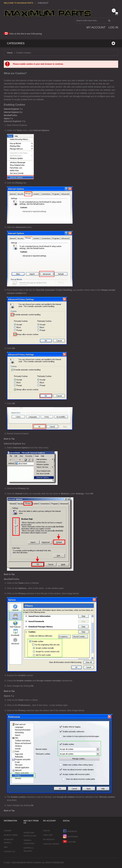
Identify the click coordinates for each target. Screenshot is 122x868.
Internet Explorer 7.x (13, 109)
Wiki (6, 847)
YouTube (69, 841)
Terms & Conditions (29, 842)
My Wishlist (49, 839)
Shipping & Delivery (29, 849)
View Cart (48, 835)
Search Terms (11, 835)
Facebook (70, 831)
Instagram (70, 836)
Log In (113, 27)
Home (10, 53)
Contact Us (9, 852)
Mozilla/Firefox (10, 115)
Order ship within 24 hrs (30, 834)
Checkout (43, 3)
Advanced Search (9, 841)
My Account (96, 27)
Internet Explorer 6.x (13, 112)
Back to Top (9, 439)
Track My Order (51, 844)
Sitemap (8, 831)
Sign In (46, 831)
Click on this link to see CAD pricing (23, 34)
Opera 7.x (8, 118)
